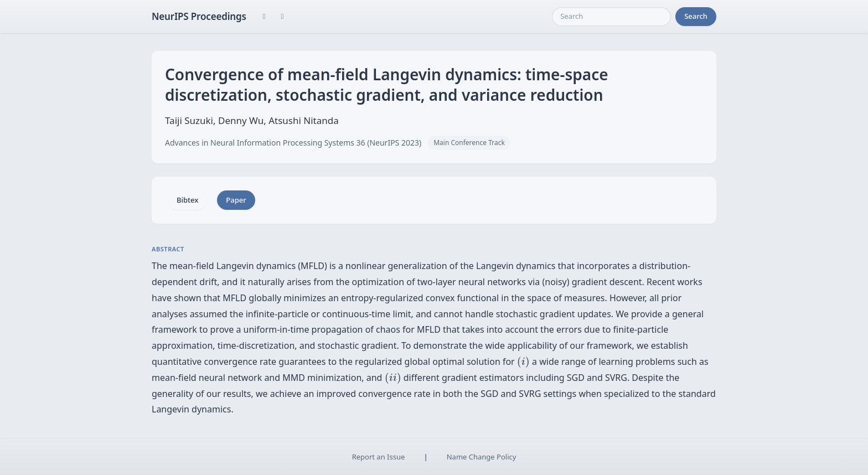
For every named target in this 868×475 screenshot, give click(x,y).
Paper (236, 200)
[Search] (611, 17)
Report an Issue (379, 457)
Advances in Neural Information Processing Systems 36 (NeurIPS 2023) (293, 143)
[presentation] (523, 362)
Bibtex (187, 200)
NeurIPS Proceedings (199, 16)
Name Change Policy (482, 457)
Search (696, 16)
